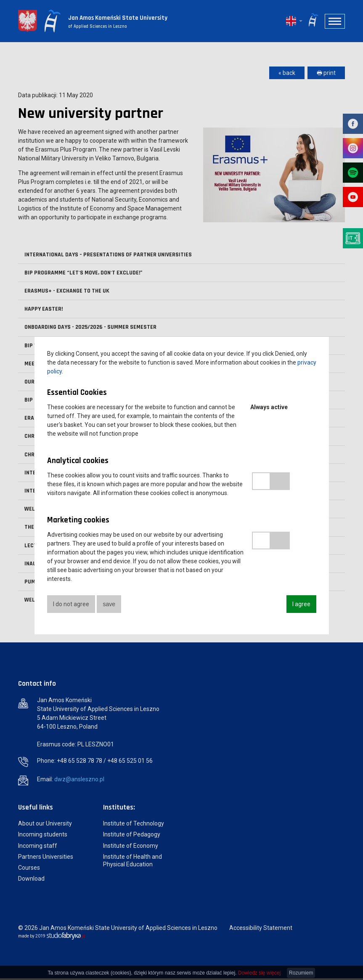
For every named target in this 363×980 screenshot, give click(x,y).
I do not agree (71, 604)
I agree (301, 604)
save (110, 604)
